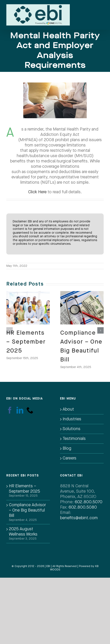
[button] (10, 330)
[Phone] (30, 410)
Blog (67, 448)
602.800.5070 (89, 502)
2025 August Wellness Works (23, 532)
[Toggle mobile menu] (101, 8)
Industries (72, 419)
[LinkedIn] (20, 410)
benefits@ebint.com (79, 518)
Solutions (71, 429)
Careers (69, 458)
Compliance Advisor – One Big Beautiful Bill (27, 510)
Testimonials (74, 439)
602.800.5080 (83, 507)
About (68, 409)
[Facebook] (10, 410)
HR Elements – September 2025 (26, 342)
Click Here (37, 192)
